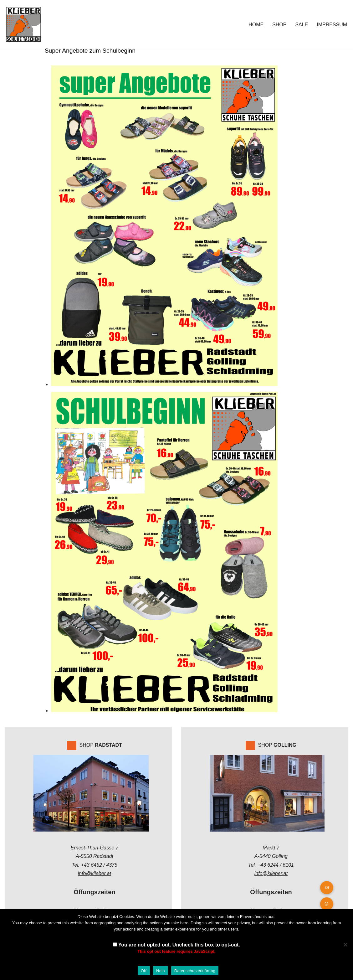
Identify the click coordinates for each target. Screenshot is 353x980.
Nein (161, 971)
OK (144, 971)
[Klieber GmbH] (23, 24)
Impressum (332, 25)
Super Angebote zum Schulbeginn (90, 51)
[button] (327, 904)
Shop (279, 25)
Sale (302, 25)
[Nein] (345, 945)
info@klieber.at (95, 873)
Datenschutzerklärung (195, 971)
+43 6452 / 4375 (99, 865)
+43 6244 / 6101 (276, 865)
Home (256, 25)
